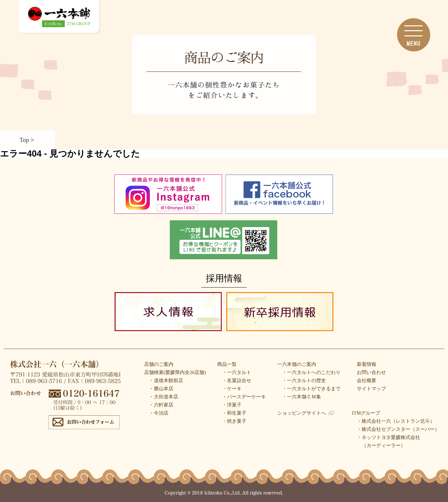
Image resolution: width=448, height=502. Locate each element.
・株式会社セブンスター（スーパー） (398, 429)
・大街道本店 (164, 397)
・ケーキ (232, 389)
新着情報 (367, 364)
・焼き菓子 (234, 421)
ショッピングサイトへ (306, 413)
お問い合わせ (371, 372)
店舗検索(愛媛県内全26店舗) (175, 372)
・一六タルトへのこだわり (311, 372)
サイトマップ (371, 389)
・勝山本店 (161, 389)
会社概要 (367, 380)
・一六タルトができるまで (311, 389)
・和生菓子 (234, 413)
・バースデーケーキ (244, 397)
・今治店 (159, 413)
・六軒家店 (161, 405)
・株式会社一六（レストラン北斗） (396, 421)
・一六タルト (237, 372)
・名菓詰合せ (237, 380)
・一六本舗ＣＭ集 (302, 397)
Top (24, 140)
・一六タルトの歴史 (304, 380)
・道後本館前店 (166, 380)
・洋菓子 (232, 405)
